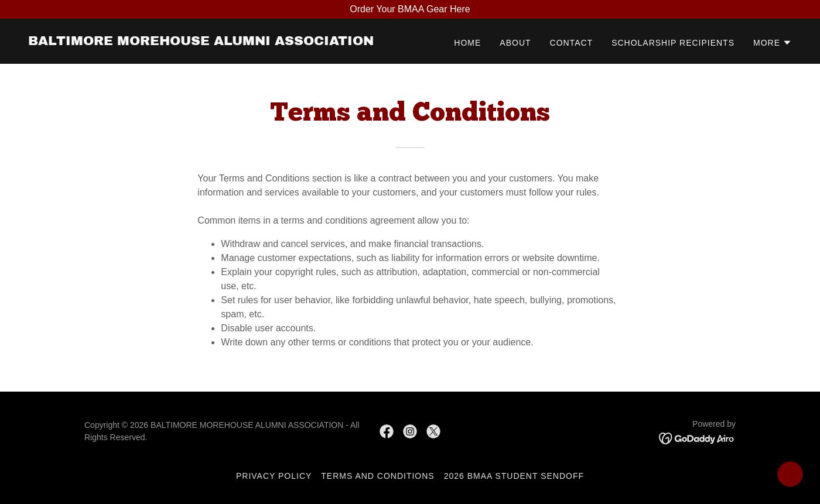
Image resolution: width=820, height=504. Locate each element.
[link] (201, 42)
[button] (773, 43)
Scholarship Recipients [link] (673, 43)
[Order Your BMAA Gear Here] (410, 9)
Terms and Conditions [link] (377, 476)
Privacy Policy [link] (274, 476)
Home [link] (467, 43)
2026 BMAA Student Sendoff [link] (514, 476)
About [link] (515, 43)
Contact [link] (572, 43)
